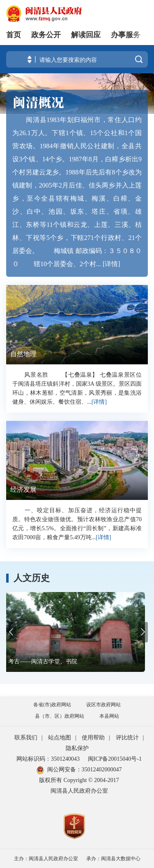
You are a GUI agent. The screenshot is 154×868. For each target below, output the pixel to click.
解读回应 (86, 35)
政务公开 (46, 35)
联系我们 (26, 738)
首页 (14, 35)
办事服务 (126, 35)
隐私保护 (77, 748)
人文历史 (32, 578)
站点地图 (60, 738)
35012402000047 (102, 770)
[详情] (111, 264)
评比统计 (127, 738)
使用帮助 (93, 738)
